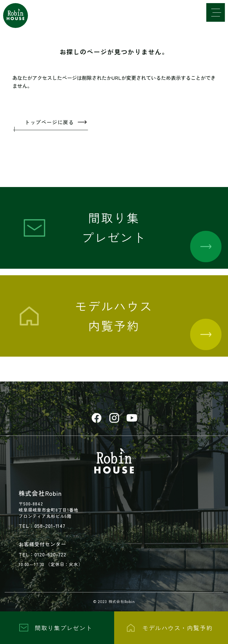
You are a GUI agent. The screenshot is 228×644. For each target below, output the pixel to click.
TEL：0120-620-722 (42, 554)
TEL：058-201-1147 (42, 526)
